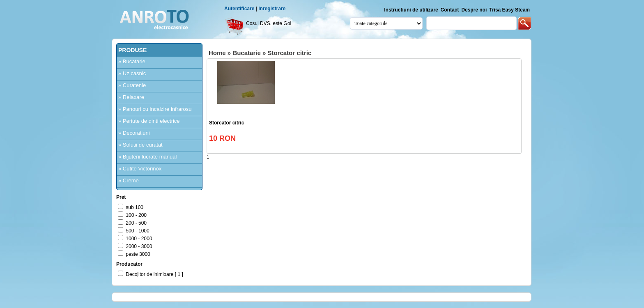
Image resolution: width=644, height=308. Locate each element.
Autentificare (239, 9)
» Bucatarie (132, 61)
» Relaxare (131, 97)
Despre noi (474, 10)
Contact (450, 10)
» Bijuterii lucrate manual (147, 157)
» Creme (129, 180)
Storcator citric (289, 53)
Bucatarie (246, 53)
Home (217, 53)
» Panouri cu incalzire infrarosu (155, 109)
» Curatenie (132, 85)
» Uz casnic (132, 73)
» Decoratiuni (134, 133)
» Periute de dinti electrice (149, 121)
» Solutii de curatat (140, 145)
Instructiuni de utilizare (411, 10)
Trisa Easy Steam (509, 10)
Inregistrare (272, 9)
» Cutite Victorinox (140, 169)
